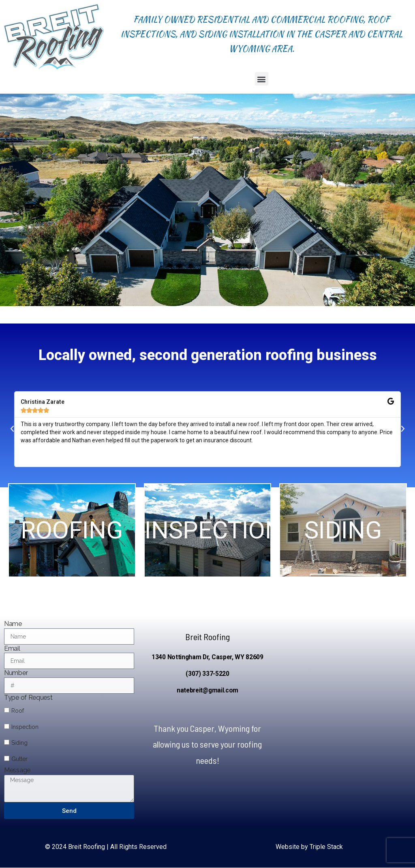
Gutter (19, 759)
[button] (262, 79)
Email (12, 648)
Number (16, 673)
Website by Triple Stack (309, 847)
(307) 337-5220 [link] (207, 674)
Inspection (25, 727)
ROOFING (72, 542)
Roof (18, 711)
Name (13, 624)
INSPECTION (214, 542)
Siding (19, 743)
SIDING (343, 542)
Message (17, 770)
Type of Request (28, 698)
